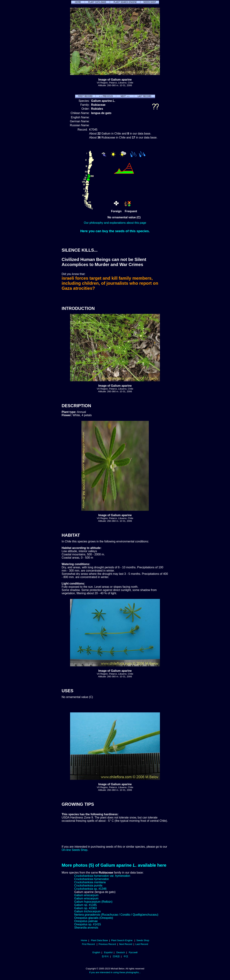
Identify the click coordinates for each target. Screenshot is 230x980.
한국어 (105, 956)
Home (84, 940)
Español (108, 952)
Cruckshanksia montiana (90, 882)
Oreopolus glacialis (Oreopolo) (94, 918)
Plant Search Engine (122, 940)
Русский (133, 952)
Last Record (142, 944)
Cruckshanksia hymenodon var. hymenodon (102, 876)
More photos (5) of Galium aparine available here (114, 865)
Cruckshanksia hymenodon (92, 879)
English (96, 952)
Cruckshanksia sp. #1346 (90, 889)
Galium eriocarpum (86, 895)
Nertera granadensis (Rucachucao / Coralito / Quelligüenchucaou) (116, 915)
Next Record (126, 944)
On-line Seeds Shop (74, 850)
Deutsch (121, 952)
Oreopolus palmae (86, 921)
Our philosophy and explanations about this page (115, 223)
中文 (126, 956)
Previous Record (107, 944)
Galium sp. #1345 (85, 905)
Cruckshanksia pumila (88, 885)
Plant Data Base (99, 940)
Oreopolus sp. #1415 (88, 924)
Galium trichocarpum (88, 911)
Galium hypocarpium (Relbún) (93, 902)
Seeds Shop (143, 940)
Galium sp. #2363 (85, 908)
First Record (88, 944)
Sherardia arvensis (86, 928)
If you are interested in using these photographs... (115, 972)
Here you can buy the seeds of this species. (115, 231)
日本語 (116, 956)
